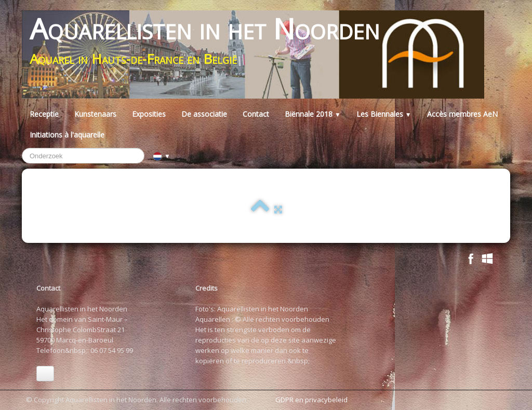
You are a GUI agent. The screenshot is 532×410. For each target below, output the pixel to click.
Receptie (44, 114)
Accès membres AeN (462, 114)
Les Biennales (384, 114)
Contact (256, 114)
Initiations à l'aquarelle (67, 135)
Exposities (149, 114)
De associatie (204, 114)
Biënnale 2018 (313, 114)
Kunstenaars (95, 114)
